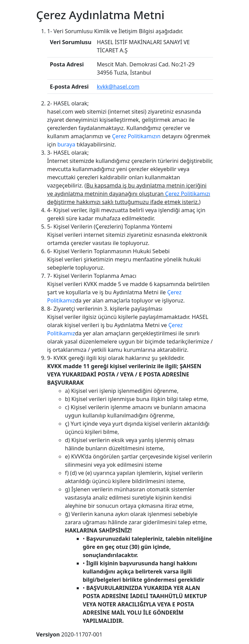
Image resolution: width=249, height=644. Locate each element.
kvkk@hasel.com (118, 87)
